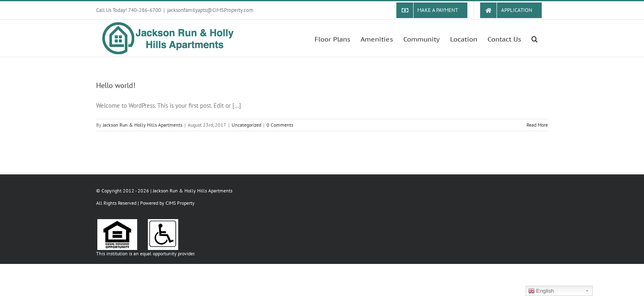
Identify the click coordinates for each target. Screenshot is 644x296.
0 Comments (280, 125)
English (541, 291)
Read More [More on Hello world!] (537, 125)
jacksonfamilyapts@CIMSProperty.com (210, 10)
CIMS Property (180, 203)
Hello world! (116, 85)
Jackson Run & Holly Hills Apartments (143, 125)
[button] (545, 38)
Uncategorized (246, 125)
